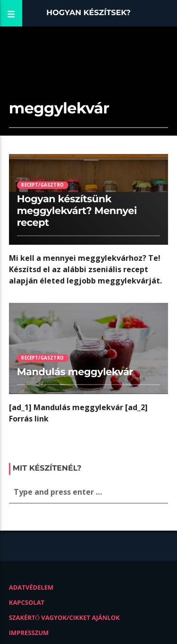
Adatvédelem (31, 587)
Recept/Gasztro (42, 185)
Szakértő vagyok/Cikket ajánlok (64, 618)
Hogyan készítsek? (88, 13)
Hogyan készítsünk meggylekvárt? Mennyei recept (77, 211)
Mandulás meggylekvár (75, 372)
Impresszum (29, 633)
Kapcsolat (27, 602)
